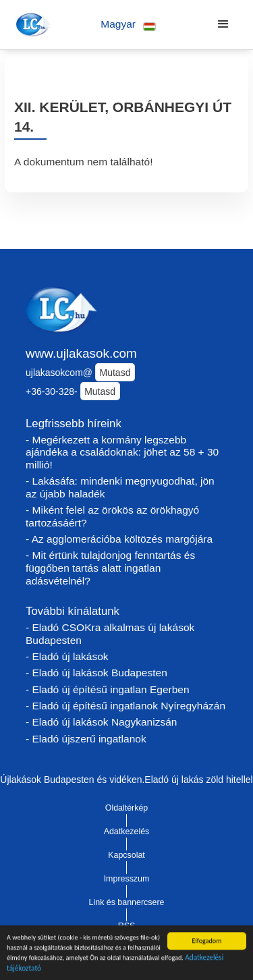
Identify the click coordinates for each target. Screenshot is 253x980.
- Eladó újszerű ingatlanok (86, 739)
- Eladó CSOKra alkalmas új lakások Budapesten (110, 634)
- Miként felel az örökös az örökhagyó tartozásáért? (112, 516)
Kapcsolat (126, 855)
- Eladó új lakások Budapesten (96, 673)
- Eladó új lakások (67, 656)
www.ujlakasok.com (81, 353)
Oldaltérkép (127, 808)
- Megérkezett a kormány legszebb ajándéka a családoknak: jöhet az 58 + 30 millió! (122, 452)
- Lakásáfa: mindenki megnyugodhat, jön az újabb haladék (120, 487)
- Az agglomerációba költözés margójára (119, 539)
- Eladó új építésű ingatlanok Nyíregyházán (125, 706)
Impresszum (127, 879)
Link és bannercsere (127, 902)
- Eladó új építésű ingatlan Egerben (108, 689)
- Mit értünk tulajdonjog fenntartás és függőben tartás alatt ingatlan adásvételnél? (110, 568)
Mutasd (115, 373)
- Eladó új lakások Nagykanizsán (101, 722)
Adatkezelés (127, 832)
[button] (129, 25)
